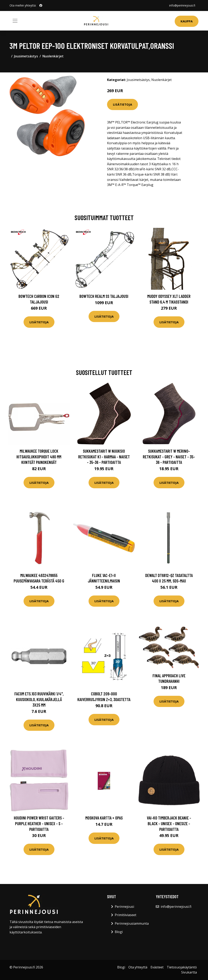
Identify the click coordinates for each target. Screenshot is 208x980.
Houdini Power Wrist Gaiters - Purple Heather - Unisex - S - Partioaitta (39, 823)
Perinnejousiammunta (132, 923)
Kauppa (187, 21)
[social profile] (41, 5)
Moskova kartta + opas (104, 818)
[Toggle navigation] (15, 21)
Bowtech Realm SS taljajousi (104, 296)
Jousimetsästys (26, 56)
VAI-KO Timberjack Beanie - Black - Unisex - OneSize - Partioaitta (169, 823)
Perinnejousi (124, 907)
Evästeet (157, 967)
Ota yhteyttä (138, 967)
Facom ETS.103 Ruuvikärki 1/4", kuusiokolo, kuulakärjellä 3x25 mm (39, 699)
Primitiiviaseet (126, 915)
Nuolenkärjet (53, 56)
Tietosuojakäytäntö (182, 967)
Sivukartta (189, 972)
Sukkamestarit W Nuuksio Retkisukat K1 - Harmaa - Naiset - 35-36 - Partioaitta (104, 457)
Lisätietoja (122, 104)
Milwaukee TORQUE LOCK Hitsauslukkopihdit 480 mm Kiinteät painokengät (39, 457)
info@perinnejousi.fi (182, 5)
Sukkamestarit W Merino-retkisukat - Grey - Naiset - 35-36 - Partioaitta (169, 457)
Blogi (119, 932)
